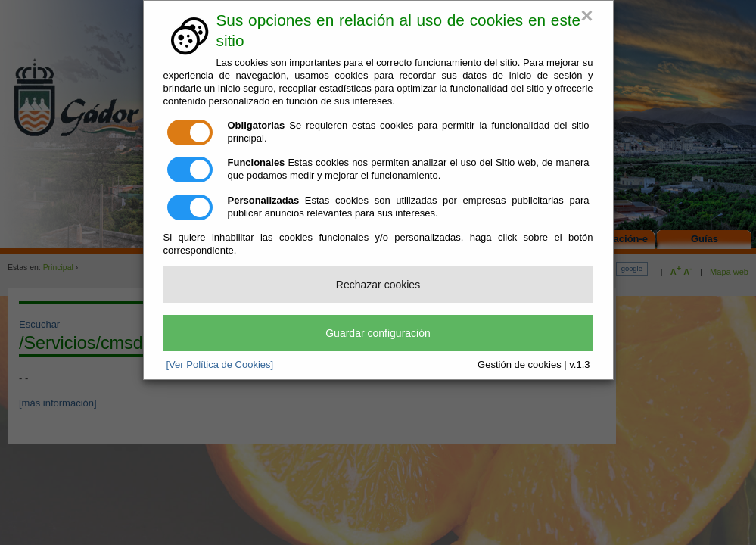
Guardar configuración (378, 333)
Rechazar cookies (378, 285)
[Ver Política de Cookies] (220, 364)
